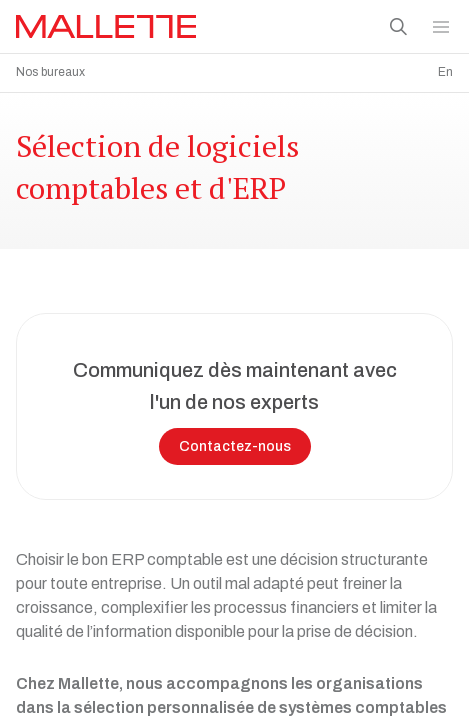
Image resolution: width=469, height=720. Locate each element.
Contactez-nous (235, 441)
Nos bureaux (50, 72)
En (445, 72)
